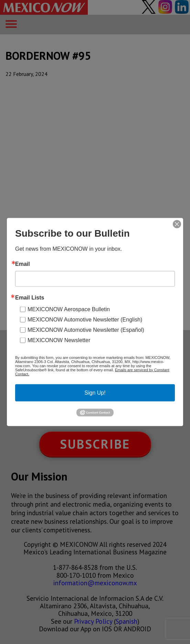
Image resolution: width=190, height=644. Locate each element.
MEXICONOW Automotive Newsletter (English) (85, 319)
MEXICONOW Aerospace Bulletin (69, 309)
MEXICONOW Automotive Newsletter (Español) (86, 330)
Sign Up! (95, 392)
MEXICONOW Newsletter (59, 340)
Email (23, 264)
